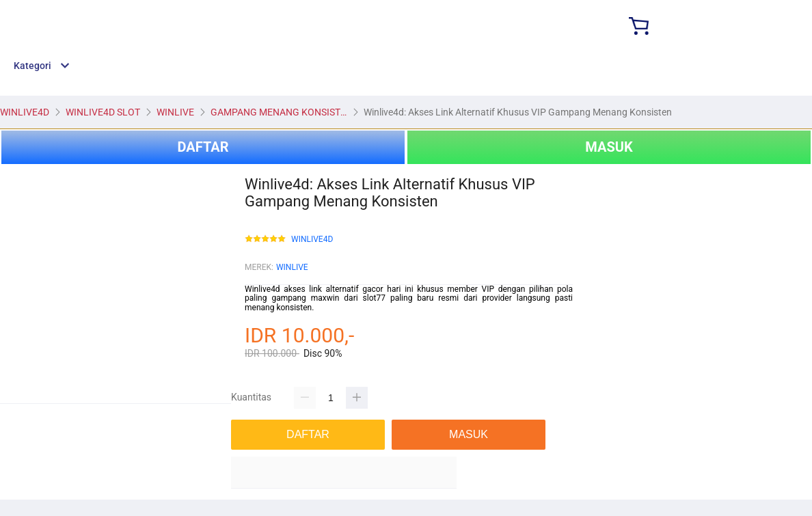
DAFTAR (203, 147)
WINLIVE (292, 267)
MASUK (609, 147)
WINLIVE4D (312, 240)
